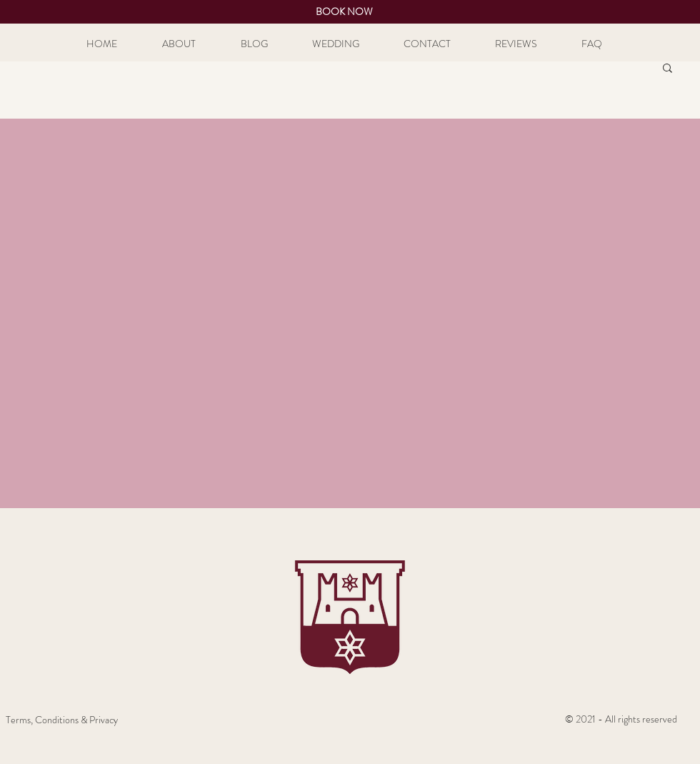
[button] (667, 69)
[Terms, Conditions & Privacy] (62, 721)
